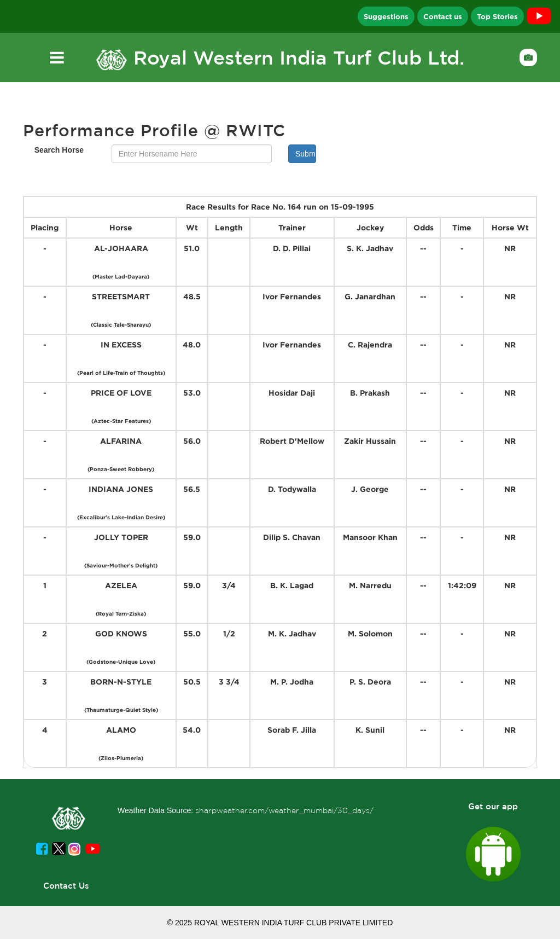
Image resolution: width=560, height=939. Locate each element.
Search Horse (59, 150)
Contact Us (66, 886)
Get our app (493, 806)
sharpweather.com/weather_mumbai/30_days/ (284, 810)
